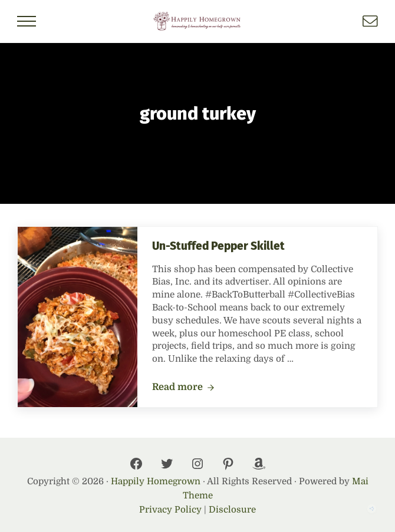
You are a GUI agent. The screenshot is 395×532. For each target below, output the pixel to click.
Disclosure (232, 510)
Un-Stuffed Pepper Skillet (218, 246)
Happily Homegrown (156, 481)
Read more (183, 388)
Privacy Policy (170, 510)
